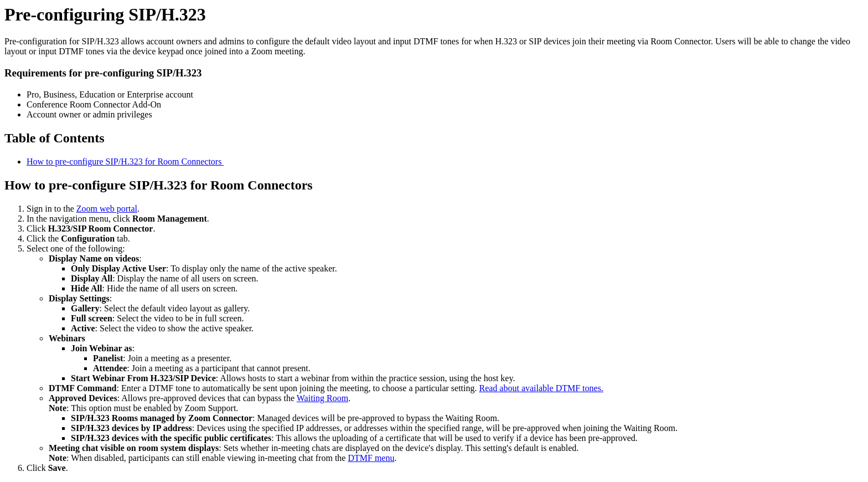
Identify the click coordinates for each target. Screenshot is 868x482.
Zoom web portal (107, 209)
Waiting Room (322, 398)
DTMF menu (371, 458)
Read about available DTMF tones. (541, 388)
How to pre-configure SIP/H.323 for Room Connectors (125, 161)
